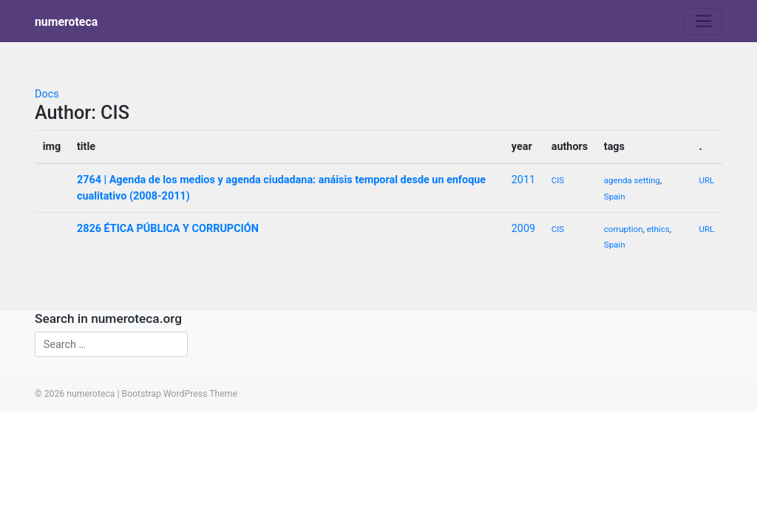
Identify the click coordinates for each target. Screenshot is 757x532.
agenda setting (632, 180)
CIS (558, 180)
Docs (47, 94)
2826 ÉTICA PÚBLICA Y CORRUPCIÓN (168, 229)
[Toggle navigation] (703, 21)
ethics (658, 229)
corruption (624, 229)
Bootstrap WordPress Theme (180, 394)
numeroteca (66, 22)
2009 (523, 229)
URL (706, 180)
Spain (615, 197)
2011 (523, 180)
